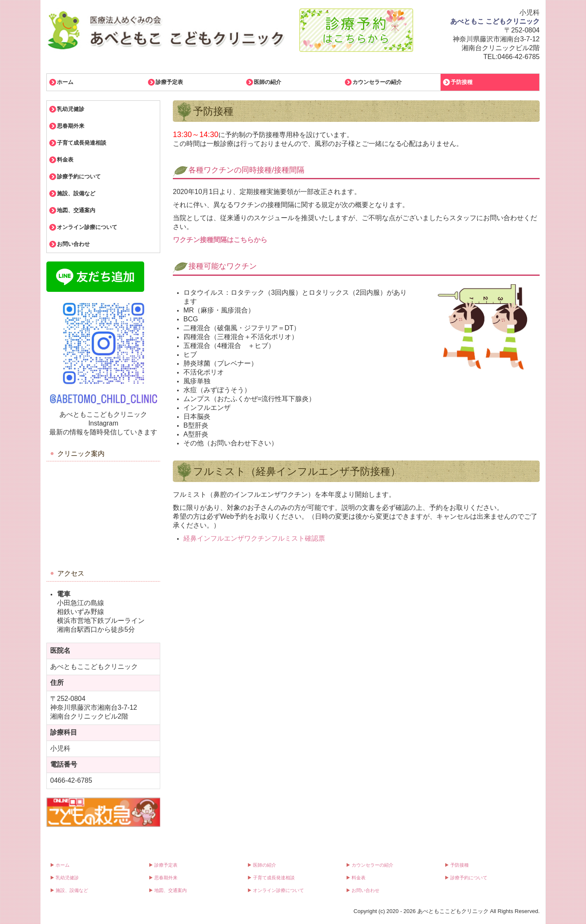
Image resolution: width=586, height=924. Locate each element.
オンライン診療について (87, 227)
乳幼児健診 (71, 109)
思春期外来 (71, 126)
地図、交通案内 (76, 210)
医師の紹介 (267, 82)
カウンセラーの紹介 (377, 82)
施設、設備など (76, 193)
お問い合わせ (73, 244)
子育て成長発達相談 (82, 143)
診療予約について (79, 176)
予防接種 (462, 82)
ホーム (65, 82)
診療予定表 (169, 82)
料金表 (65, 160)
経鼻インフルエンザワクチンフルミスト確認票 (254, 538)
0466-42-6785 (519, 57)
